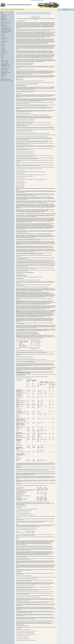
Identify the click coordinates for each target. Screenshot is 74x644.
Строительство (4, 50)
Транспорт (3, 76)
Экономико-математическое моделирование (6, 65)
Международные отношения (6, 30)
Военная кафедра (4, 19)
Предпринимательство (5, 38)
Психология (3, 40)
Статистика (3, 47)
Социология (3, 46)
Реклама (2, 43)
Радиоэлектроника (4, 41)
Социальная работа (4, 71)
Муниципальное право (5, 33)
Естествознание (4, 25)
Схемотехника (3, 51)
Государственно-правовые (5, 22)
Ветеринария (3, 18)
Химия (2, 59)
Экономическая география (5, 67)
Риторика (3, 44)
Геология (3, 21)
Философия (3, 56)
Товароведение (4, 75)
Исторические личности (5, 27)
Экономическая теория (5, 68)
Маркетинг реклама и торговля (6, 28)
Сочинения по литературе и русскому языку (6, 73)
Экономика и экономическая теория (7, 81)
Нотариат (3, 34)
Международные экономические (6, 31)
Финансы (3, 57)
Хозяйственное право (5, 60)
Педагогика (3, 35)
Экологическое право (5, 63)
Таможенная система (5, 53)
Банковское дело (4, 15)
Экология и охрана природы (6, 79)
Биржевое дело (4, 17)
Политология (3, 37)
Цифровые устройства (5, 62)
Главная (2, 14)
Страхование (3, 49)
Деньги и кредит (4, 24)
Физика (2, 54)
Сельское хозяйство (4, 70)
